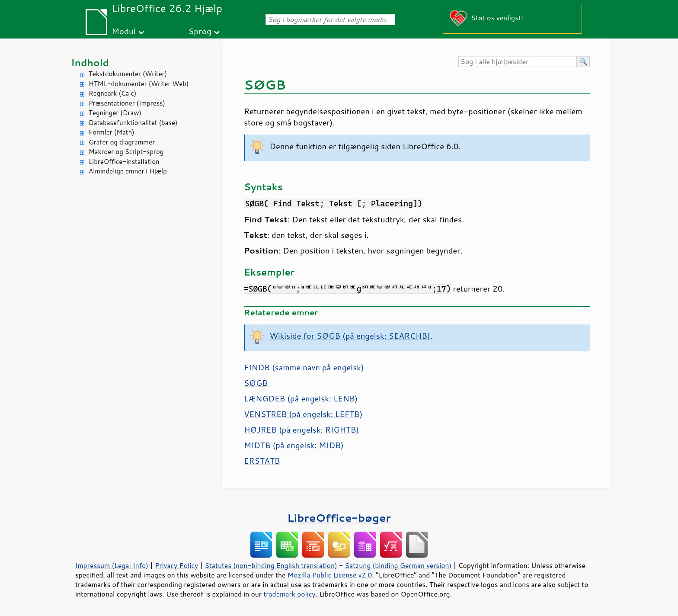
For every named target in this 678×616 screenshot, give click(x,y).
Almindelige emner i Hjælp (128, 171)
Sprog (200, 31)
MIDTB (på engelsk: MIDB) (294, 445)
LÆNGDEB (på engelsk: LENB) (301, 398)
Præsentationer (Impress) (127, 103)
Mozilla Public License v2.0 (330, 575)
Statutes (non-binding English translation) (271, 565)
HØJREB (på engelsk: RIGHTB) (301, 430)
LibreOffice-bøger (339, 518)
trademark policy (289, 594)
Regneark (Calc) (112, 93)
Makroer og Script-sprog (126, 152)
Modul (124, 31)
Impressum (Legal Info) (112, 565)
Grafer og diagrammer (122, 142)
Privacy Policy (176, 565)
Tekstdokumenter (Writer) (128, 74)
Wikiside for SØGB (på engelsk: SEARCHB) (350, 336)
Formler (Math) (112, 132)
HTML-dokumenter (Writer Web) (139, 84)
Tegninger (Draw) (115, 113)
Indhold (90, 63)
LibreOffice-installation (124, 162)
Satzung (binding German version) (398, 565)
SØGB (256, 383)
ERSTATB (262, 461)
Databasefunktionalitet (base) (133, 123)
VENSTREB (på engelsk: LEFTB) (303, 414)
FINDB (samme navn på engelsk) (304, 367)
